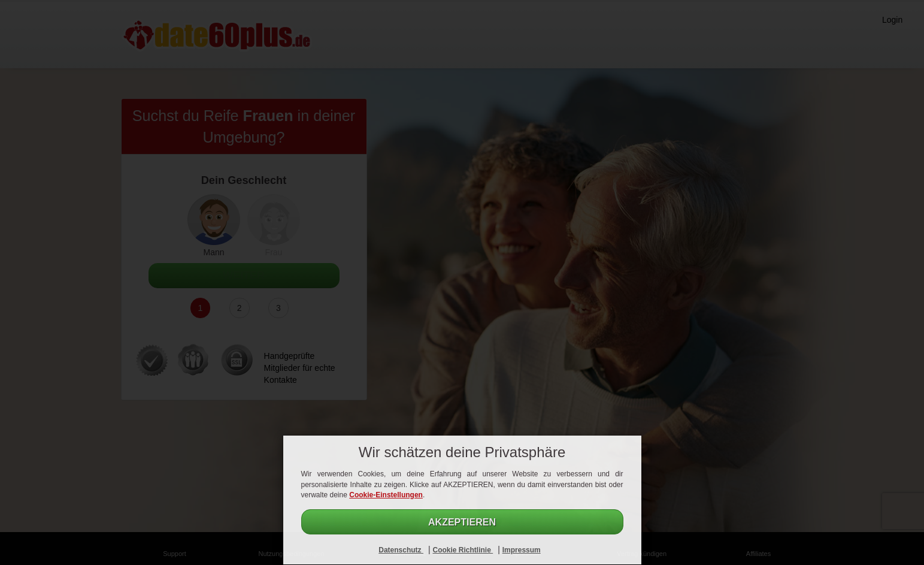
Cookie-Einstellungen (386, 495)
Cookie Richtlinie (463, 550)
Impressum (522, 550)
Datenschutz (401, 550)
